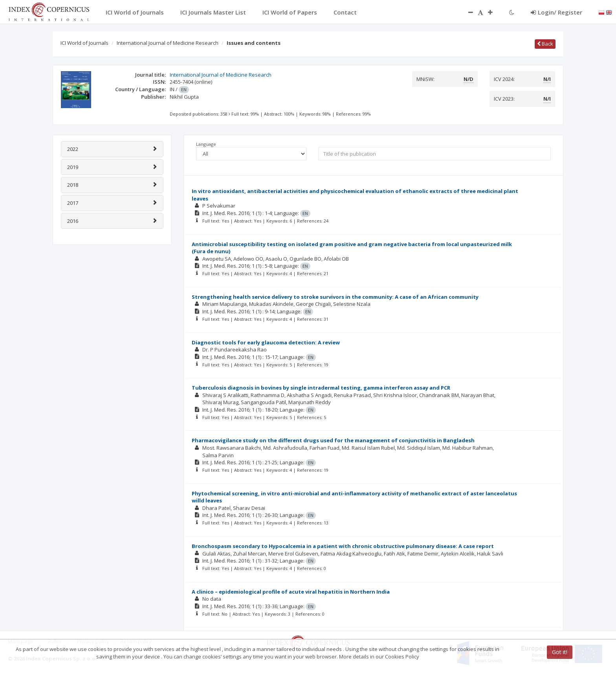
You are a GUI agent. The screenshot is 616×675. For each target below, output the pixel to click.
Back (545, 44)
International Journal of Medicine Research (168, 43)
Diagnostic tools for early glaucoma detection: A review (266, 342)
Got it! (560, 652)
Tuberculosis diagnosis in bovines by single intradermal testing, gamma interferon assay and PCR (321, 388)
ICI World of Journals (84, 43)
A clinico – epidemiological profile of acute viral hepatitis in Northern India (291, 592)
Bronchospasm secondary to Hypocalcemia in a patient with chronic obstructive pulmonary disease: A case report (343, 546)
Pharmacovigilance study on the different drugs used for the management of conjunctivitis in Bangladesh (333, 440)
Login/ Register (556, 12)
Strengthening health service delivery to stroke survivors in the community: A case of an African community (335, 297)
